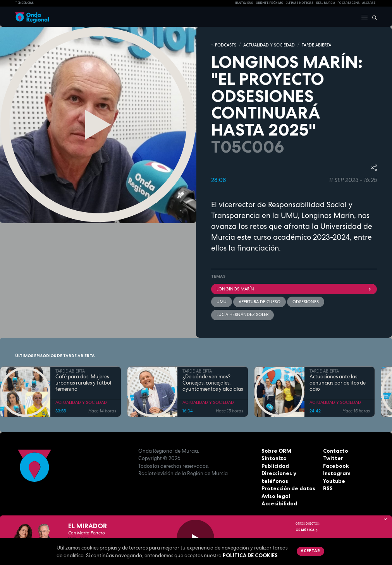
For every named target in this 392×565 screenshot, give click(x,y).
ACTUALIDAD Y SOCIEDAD (269, 45)
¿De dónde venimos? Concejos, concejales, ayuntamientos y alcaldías (213, 382)
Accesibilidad (279, 503)
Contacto (335, 450)
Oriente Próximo (269, 3)
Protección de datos (288, 488)
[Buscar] (373, 17)
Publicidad (275, 465)
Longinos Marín (294, 288)
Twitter (333, 458)
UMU (222, 301)
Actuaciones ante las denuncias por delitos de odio (338, 382)
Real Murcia (326, 3)
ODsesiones (306, 301)
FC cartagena (348, 3)
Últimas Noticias (299, 3)
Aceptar (310, 551)
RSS (328, 488)
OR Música (307, 530)
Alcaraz (369, 3)
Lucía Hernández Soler (242, 314)
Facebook (336, 465)
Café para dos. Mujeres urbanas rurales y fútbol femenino (83, 382)
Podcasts (226, 45)
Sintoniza (274, 458)
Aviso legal (276, 495)
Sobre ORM (276, 450)
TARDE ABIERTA (316, 45)
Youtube (334, 480)
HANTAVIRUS (244, 3)
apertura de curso (260, 301)
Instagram (337, 473)
